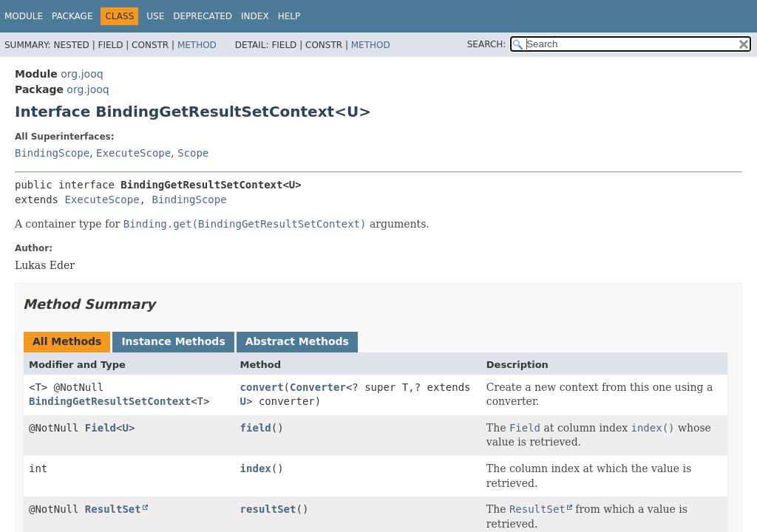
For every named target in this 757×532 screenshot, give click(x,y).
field (256, 428)
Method (197, 45)
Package (72, 16)
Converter (318, 387)
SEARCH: (487, 44)
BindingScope (52, 153)
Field (101, 428)
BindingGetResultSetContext (110, 401)
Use (155, 16)
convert (262, 387)
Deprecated (203, 16)
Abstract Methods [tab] (297, 341)
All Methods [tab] (67, 341)
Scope (193, 153)
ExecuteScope (133, 153)
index (256, 468)
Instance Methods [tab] (173, 341)
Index (255, 16)
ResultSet (113, 509)
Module (24, 16)
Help (289, 16)
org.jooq (82, 74)
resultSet (268, 509)
